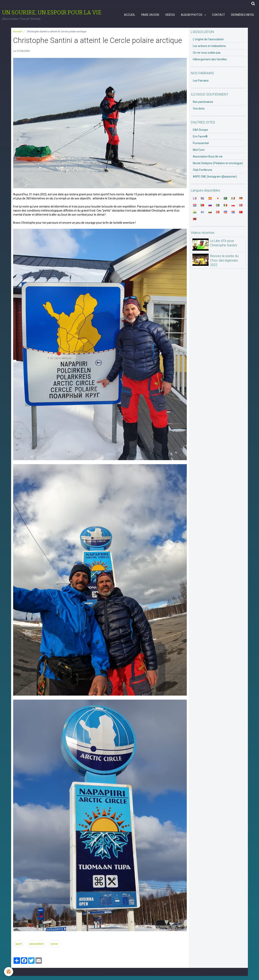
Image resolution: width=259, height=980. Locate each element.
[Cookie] (9, 972)
